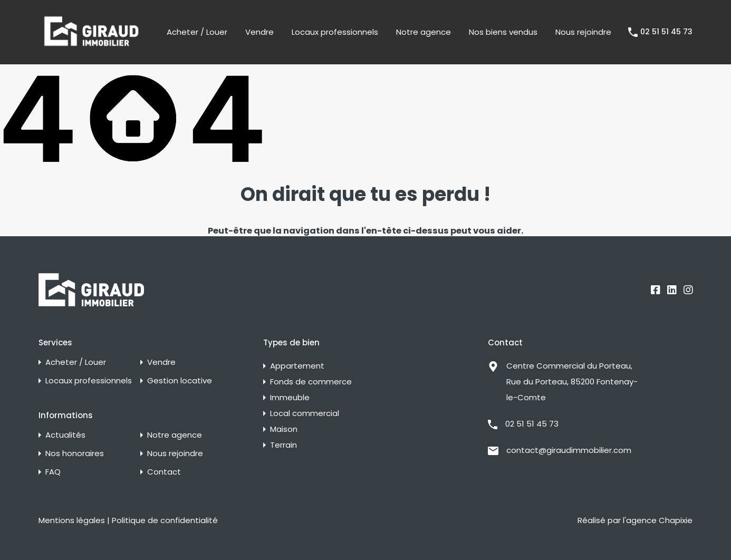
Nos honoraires (75, 453)
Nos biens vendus (503, 32)
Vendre (259, 32)
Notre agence (424, 32)
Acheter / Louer (197, 32)
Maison (284, 429)
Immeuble (290, 397)
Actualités (65, 435)
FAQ (53, 472)
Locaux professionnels (335, 32)
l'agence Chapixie (658, 520)
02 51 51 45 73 (666, 32)
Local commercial (305, 413)
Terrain (283, 445)
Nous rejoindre (583, 32)
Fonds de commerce (311, 382)
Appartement (297, 366)
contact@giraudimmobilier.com (569, 450)
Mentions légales (72, 520)
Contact (164, 472)
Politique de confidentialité (165, 520)
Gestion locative (180, 380)
